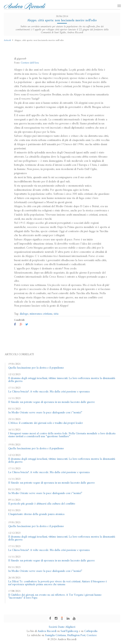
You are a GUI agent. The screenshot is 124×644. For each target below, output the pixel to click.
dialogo (24, 314)
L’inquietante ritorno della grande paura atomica (36, 514)
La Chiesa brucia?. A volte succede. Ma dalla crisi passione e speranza (49, 392)
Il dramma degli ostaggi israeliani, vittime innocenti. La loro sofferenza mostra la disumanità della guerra (62, 380)
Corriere (92, 635)
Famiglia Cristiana (55, 635)
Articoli (7, 40)
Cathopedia (91, 631)
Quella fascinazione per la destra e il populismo (36, 368)
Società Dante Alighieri (62, 627)
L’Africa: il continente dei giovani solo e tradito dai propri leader (46, 423)
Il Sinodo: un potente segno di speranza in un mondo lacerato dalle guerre (52, 402)
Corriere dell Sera (30, 63)
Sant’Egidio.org (69, 631)
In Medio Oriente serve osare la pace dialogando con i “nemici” (45, 413)
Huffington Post (76, 635)
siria (56, 314)
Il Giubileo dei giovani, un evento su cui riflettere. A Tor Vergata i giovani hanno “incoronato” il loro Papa (55, 596)
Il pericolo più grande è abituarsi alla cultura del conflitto (42, 504)
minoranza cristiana (41, 314)
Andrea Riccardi (47, 631)
